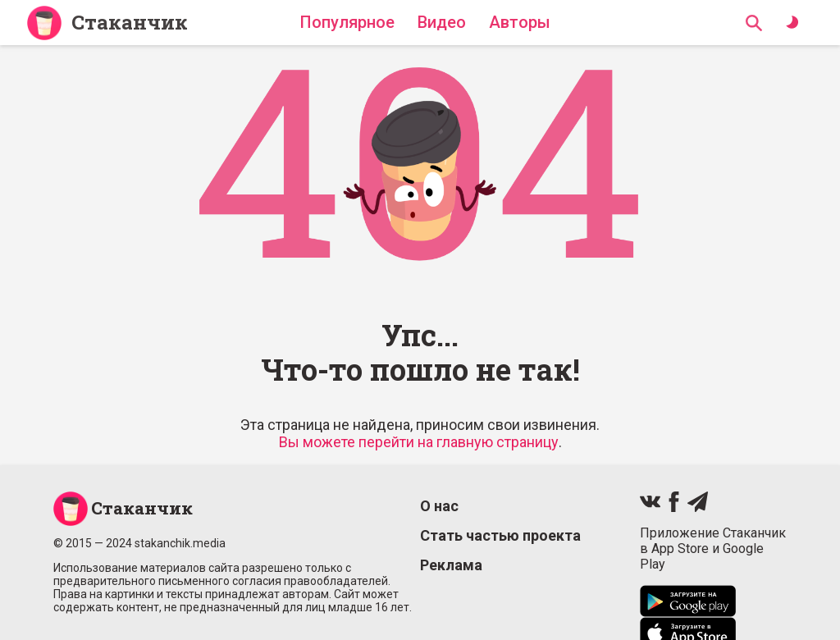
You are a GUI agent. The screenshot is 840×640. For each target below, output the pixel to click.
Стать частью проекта (500, 535)
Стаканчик (130, 23)
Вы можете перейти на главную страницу (419, 442)
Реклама (451, 565)
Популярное (347, 22)
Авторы (520, 22)
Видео (442, 22)
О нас (439, 506)
